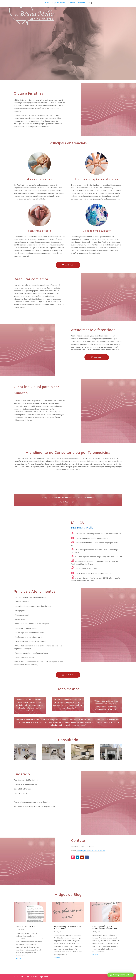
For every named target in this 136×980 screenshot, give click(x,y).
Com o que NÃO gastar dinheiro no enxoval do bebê (105, 934)
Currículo (71, 3)
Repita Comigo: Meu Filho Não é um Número (67, 934)
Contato (82, 3)
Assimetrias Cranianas (26, 933)
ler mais (19, 965)
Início (47, 3)
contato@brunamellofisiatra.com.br (91, 858)
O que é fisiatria (58, 3)
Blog (90, 3)
